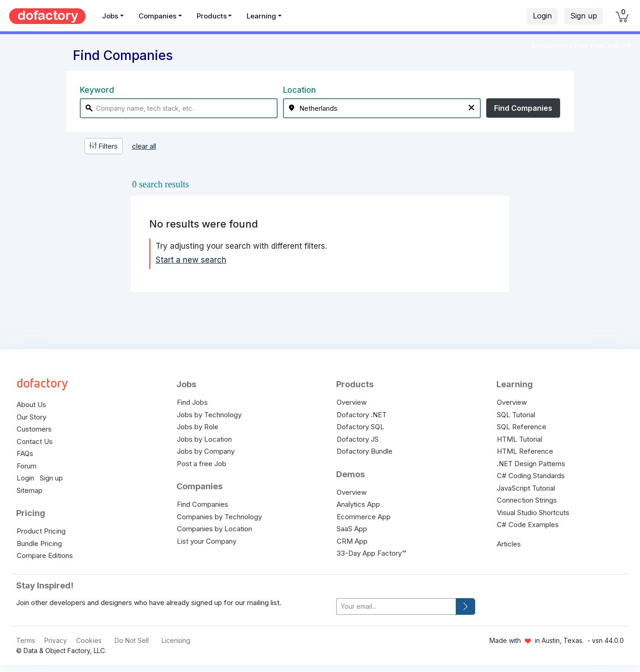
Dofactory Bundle (365, 451)
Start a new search (191, 260)
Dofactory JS (358, 439)
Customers (34, 429)
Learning (261, 16)
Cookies (89, 640)
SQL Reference (522, 427)
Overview (352, 402)
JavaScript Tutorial (526, 488)
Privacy (56, 640)
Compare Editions (45, 555)
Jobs (110, 16)
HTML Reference (525, 451)
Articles (509, 544)
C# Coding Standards (531, 476)
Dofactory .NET (362, 415)
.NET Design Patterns (531, 464)
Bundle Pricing (39, 543)
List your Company (207, 541)
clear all (144, 146)
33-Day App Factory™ (371, 553)
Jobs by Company (206, 451)
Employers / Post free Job (575, 45)
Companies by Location (214, 529)
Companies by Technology (219, 517)
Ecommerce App (364, 517)
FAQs (25, 453)
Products (212, 16)
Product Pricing (41, 531)
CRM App (352, 541)
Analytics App (358, 504)
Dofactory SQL (360, 427)
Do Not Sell (132, 640)
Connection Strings (527, 500)
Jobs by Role (198, 427)
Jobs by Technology (209, 415)
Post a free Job (202, 464)
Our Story (31, 417)
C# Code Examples (528, 525)
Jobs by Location (204, 439)
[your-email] (396, 607)
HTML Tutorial (519, 439)
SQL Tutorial (516, 415)
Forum (27, 466)
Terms (26, 640)
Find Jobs (192, 402)
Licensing (176, 640)
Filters (104, 146)
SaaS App (352, 529)
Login (542, 16)
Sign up (584, 16)
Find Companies (523, 108)
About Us (31, 405)
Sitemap (30, 490)
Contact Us (35, 441)
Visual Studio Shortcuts (533, 513)
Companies (157, 16)
